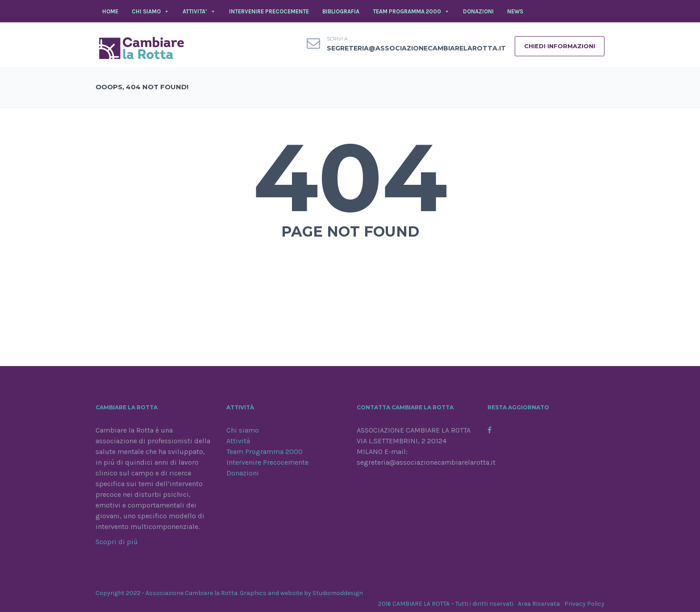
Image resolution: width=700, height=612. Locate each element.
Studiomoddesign (338, 593)
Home (110, 11)
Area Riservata (539, 604)
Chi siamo (243, 430)
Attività (238, 441)
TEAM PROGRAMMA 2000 (411, 12)
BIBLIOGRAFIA (341, 11)
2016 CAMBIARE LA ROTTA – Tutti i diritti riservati (446, 604)
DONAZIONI (478, 11)
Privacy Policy (584, 604)
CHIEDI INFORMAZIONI (560, 46)
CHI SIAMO (150, 12)
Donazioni (243, 473)
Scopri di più (117, 542)
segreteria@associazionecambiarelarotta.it (416, 48)
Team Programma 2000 (265, 452)
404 (350, 177)
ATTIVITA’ (199, 12)
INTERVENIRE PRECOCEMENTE (269, 11)
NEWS (515, 11)
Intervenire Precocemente (267, 462)
